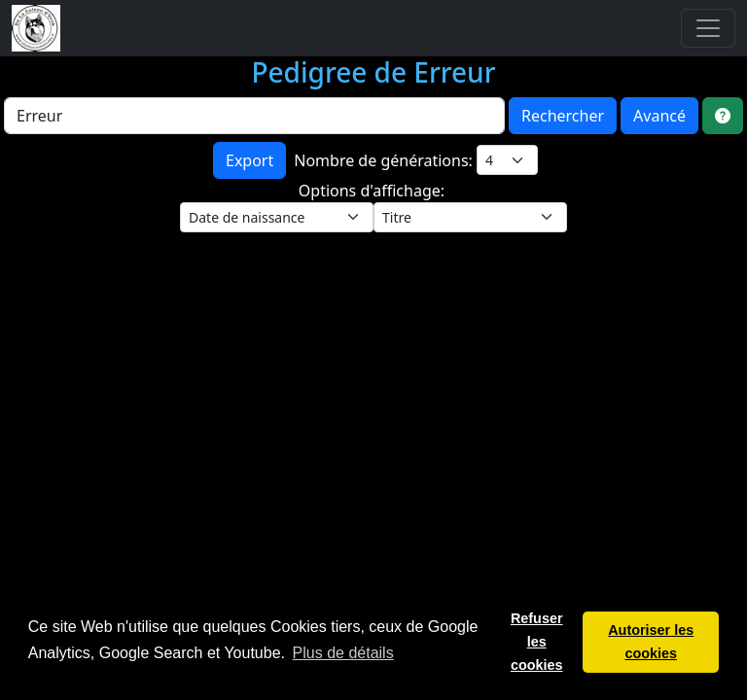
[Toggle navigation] (708, 28)
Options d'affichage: (373, 191)
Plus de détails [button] (343, 653)
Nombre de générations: (385, 160)
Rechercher (563, 116)
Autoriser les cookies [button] (651, 642)
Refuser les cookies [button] (537, 642)
